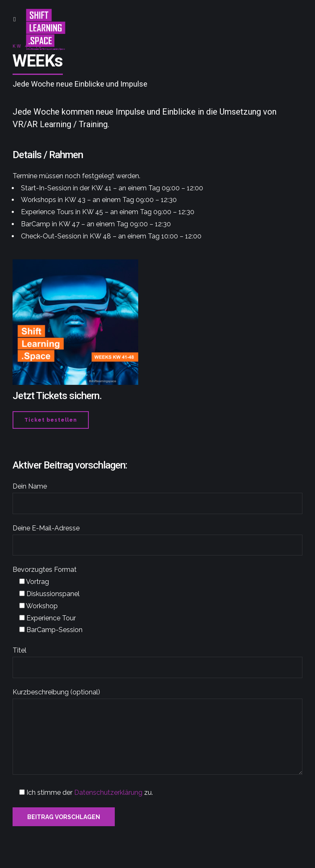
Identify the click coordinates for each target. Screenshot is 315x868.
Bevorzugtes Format (45, 570)
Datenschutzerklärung (108, 792)
